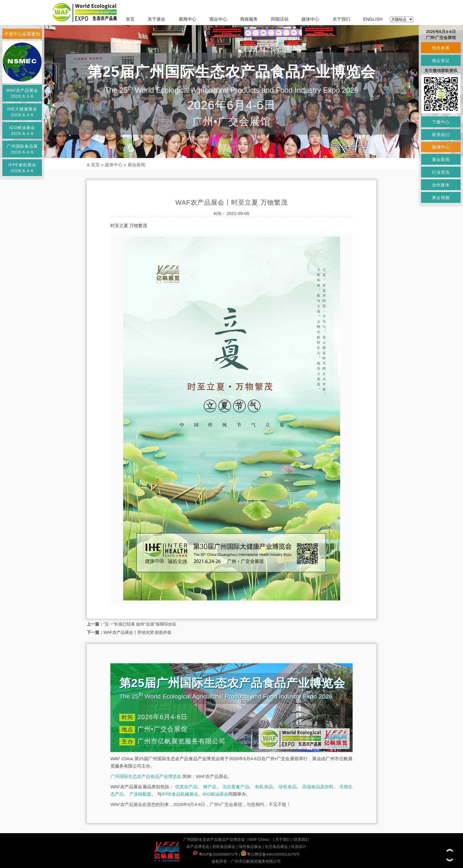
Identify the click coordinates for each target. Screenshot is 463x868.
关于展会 (156, 19)
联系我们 (301, 839)
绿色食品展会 (250, 847)
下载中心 (441, 122)
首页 (130, 19)
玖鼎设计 (299, 847)
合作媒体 (441, 185)
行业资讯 (441, 172)
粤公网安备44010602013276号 (270, 854)
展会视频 (441, 198)
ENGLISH (373, 19)
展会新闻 (136, 165)
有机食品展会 (224, 847)
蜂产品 (210, 787)
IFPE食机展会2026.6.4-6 (22, 168)
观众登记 (441, 61)
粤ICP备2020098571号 (215, 854)
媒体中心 (310, 19)
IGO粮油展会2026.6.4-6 (22, 131)
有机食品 (264, 787)
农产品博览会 (198, 847)
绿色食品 (287, 787)
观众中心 (218, 19)
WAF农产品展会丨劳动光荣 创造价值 (137, 632)
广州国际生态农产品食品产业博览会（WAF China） (228, 839)
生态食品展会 (276, 847)
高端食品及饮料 (318, 787)
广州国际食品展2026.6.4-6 (22, 149)
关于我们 (341, 19)
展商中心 (188, 19)
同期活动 (280, 19)
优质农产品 (186, 787)
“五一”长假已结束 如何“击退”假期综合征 (140, 624)
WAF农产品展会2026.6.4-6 (22, 93)
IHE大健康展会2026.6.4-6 (22, 112)
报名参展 (441, 48)
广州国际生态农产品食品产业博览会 (146, 776)
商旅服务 (249, 19)
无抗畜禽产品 (236, 787)
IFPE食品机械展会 (180, 794)
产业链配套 (140, 794)
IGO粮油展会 (216, 794)
